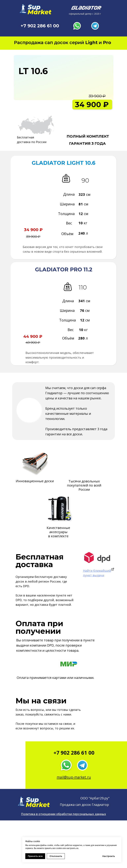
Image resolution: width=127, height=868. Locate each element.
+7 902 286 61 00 (40, 26)
